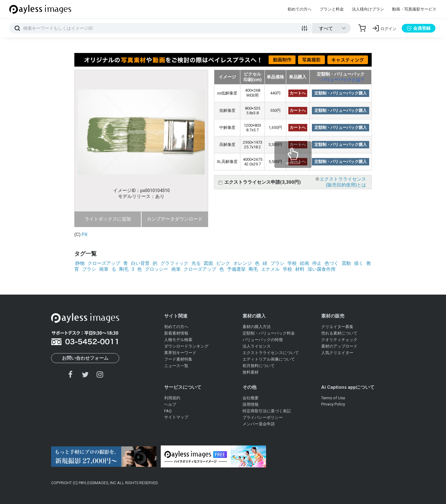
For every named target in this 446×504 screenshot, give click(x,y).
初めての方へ (300, 9)
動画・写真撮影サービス (414, 9)
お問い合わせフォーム (85, 358)
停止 (317, 263)
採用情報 (251, 404)
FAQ (168, 411)
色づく (332, 263)
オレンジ (243, 263)
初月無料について (259, 366)
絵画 (304, 263)
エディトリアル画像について (269, 359)
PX (85, 234)
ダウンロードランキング (186, 346)
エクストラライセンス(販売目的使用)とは (343, 182)
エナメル (270, 269)
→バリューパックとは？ (341, 80)
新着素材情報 (176, 333)
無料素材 (251, 372)
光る (196, 263)
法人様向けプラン (368, 9)
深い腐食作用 (321, 269)
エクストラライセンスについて (271, 353)
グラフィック (174, 263)
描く (359, 263)
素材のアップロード (339, 346)
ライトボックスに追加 (108, 219)
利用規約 (172, 398)
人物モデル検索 (178, 340)
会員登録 (419, 28)
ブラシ (277, 263)
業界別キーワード (180, 353)
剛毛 (124, 269)
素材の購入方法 (257, 327)
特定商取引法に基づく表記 (267, 411)
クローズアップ (104, 263)
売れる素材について (339, 333)
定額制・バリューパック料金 (269, 333)
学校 (292, 263)
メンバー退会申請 (259, 424)
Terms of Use (333, 398)
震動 (346, 263)
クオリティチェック (339, 340)
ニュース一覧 (176, 366)
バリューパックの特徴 (263, 340)
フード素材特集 (178, 359)
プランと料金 (332, 9)
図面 (208, 263)
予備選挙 (236, 269)
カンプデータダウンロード (175, 219)
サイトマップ (176, 417)
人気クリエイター (337, 353)
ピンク (223, 263)
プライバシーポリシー (263, 417)
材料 (300, 269)
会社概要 (251, 398)
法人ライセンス (257, 346)
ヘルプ (170, 404)
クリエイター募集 (337, 327)
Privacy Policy (333, 404)
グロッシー (157, 269)
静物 (80, 263)
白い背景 (140, 263)
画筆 (104, 269)
